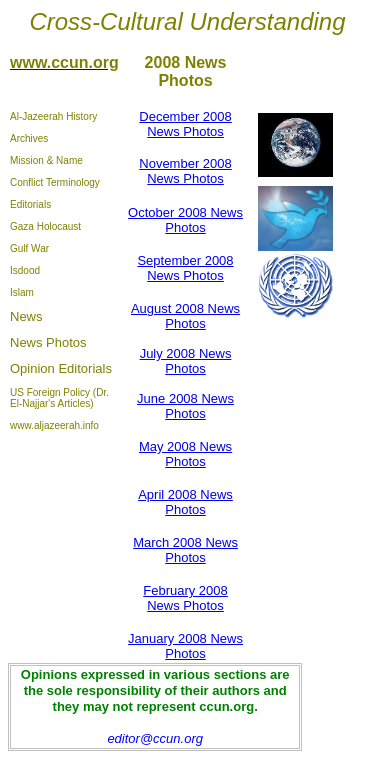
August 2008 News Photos (185, 316)
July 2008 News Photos (186, 361)
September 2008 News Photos (185, 268)
